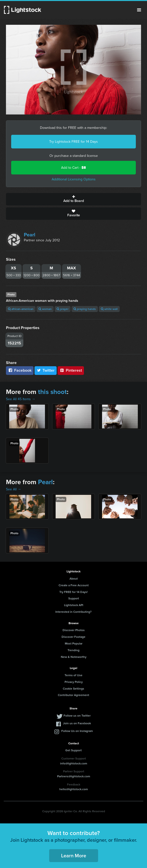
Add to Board (73, 199)
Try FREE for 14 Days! (73, 592)
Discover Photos (74, 630)
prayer (63, 309)
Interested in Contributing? (73, 612)
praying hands (85, 309)
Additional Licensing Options (74, 179)
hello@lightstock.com (74, 789)
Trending (73, 650)
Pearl (30, 235)
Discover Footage (73, 637)
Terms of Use (73, 675)
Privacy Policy (74, 682)
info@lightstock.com (74, 763)
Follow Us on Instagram (77, 731)
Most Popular (74, 644)
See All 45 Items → (21, 399)
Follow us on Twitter (77, 716)
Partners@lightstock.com (74, 776)
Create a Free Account (74, 585)
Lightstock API (74, 605)
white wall (109, 309)
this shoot (52, 392)
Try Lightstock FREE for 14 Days (73, 142)
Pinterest (71, 370)
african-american (21, 309)
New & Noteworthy (74, 657)
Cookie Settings (73, 689)
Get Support (73, 750)
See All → (14, 489)
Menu (139, 10)
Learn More (74, 856)
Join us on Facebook (77, 723)
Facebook (20, 370)
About (74, 579)
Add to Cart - (73, 168)
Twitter (46, 370)
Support (74, 598)
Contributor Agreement (73, 695)
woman (45, 309)
